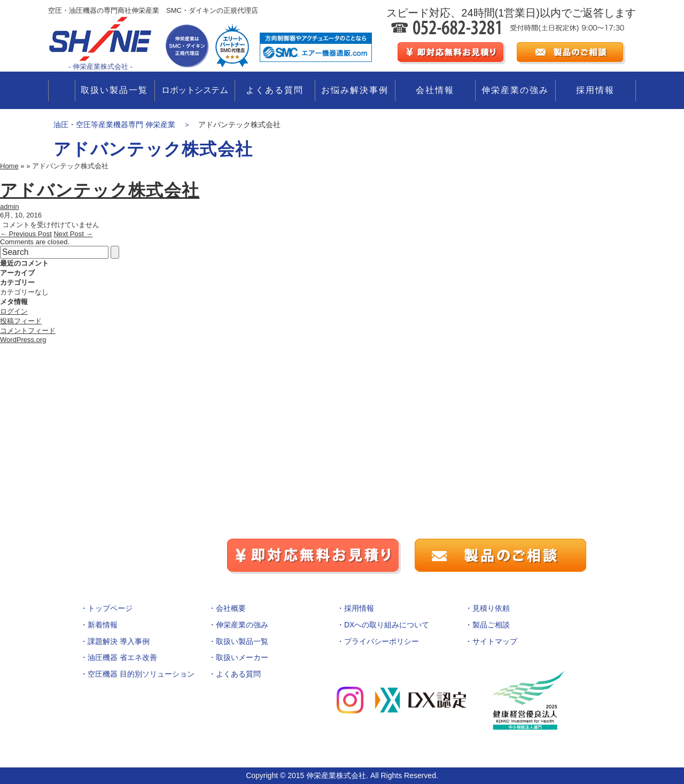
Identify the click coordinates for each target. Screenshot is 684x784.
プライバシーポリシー (382, 641)
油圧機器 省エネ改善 (122, 657)
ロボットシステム (195, 90)
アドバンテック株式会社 (100, 190)
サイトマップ (495, 641)
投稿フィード (21, 321)
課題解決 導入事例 (119, 641)
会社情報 (435, 90)
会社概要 (231, 608)
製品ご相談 (491, 625)
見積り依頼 (491, 608)
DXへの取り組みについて (387, 625)
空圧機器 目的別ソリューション (141, 674)
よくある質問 (275, 90)
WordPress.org (23, 340)
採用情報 (595, 90)
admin (9, 207)
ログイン (14, 311)
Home (9, 166)
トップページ (110, 608)
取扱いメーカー (242, 657)
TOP (62, 90)
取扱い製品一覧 (114, 90)
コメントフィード (28, 331)
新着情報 (103, 625)
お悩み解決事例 (355, 90)
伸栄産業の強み (515, 90)
